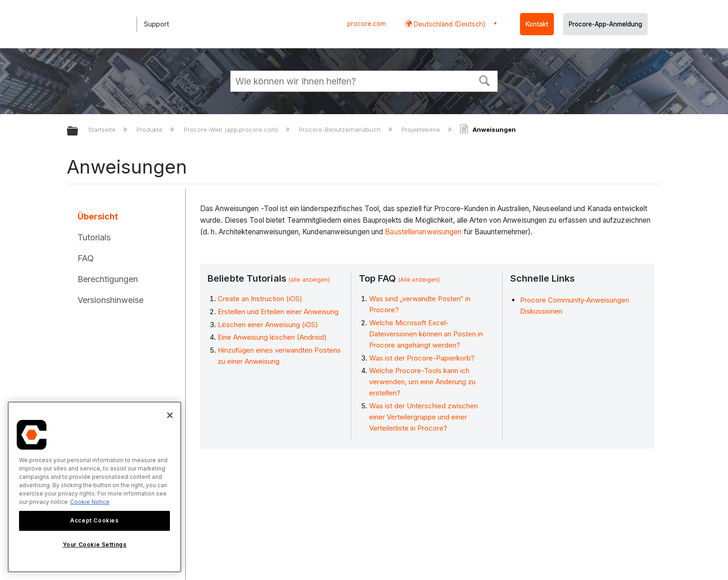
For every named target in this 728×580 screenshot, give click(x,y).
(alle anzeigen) (309, 280)
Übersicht (98, 216)
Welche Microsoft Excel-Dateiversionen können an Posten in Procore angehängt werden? (426, 334)
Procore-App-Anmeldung (605, 24)
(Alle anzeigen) (419, 280)
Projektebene (422, 129)
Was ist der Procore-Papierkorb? (422, 358)
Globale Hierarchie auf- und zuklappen (78, 132)
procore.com (367, 24)
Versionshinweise (110, 300)
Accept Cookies (94, 520)
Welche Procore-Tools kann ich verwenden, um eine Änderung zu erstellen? (422, 382)
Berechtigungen (108, 279)
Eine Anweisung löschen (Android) (272, 337)
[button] (485, 80)
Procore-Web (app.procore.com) (232, 129)
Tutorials (94, 237)
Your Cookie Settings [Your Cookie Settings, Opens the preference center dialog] (95, 545)
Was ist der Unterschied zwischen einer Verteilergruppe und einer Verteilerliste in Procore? (423, 417)
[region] (94, 487)
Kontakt (537, 24)
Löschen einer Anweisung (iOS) (268, 325)
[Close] (170, 415)
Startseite (103, 129)
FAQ (86, 258)
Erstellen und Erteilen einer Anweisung (278, 312)
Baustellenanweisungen (423, 232)
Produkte (150, 129)
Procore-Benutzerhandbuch (341, 129)
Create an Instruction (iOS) (260, 299)
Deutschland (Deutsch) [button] (449, 24)
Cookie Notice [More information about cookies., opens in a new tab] (90, 502)
